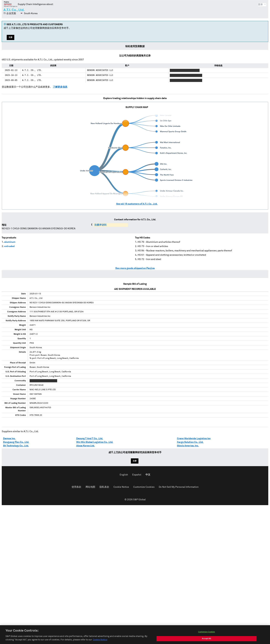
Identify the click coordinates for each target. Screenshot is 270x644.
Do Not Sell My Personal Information (179, 487)
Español (137, 475)
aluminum (10, 242)
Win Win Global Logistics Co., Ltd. (95, 442)
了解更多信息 (60, 87)
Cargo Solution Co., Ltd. (190, 442)
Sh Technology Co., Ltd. (16, 446)
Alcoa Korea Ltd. (85, 446)
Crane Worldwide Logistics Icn (194, 439)
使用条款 (76, 487)
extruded (9, 246)
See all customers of (137, 204)
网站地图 (90, 487)
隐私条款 (104, 487)
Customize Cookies (144, 487)
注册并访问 (100, 225)
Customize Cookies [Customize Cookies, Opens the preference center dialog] (207, 636)
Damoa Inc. (9, 439)
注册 (11, 37)
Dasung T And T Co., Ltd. (90, 439)
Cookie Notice (121, 487)
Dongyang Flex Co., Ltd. (16, 442)
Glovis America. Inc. (188, 446)
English (124, 475)
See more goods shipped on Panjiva (135, 268)
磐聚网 (11, 4)
